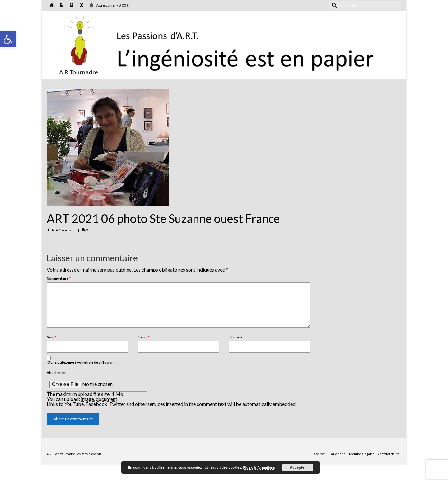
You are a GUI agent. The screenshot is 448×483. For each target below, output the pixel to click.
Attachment (56, 372)
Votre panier (109, 5)
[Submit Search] (334, 5)
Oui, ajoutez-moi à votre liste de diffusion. (80, 360)
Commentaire (59, 278)
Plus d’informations (259, 467)
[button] (8, 39)
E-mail (144, 337)
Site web (235, 337)
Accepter (298, 467)
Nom (51, 337)
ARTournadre (67, 230)
